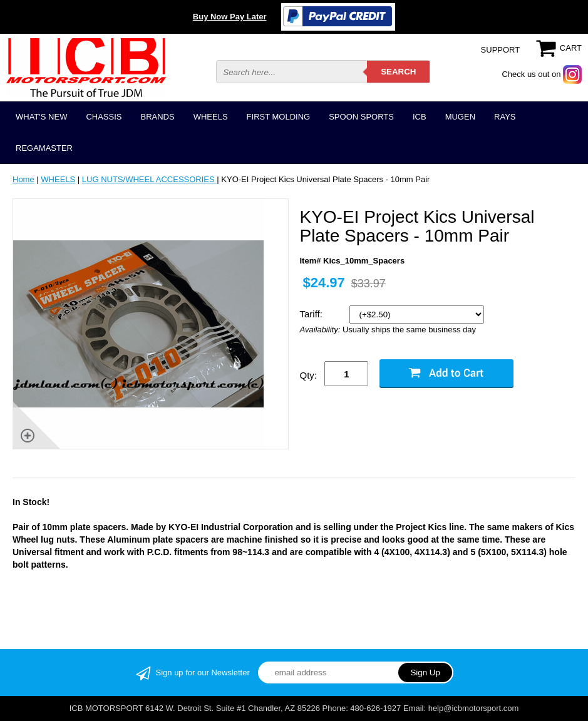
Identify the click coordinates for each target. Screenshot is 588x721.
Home (23, 179)
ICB (420, 117)
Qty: (308, 375)
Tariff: (312, 314)
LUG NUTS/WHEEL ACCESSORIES (150, 179)
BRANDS (157, 117)
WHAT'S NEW (41, 117)
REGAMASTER (44, 148)
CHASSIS (104, 117)
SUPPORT (501, 50)
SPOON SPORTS (361, 117)
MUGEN (460, 117)
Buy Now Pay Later (230, 17)
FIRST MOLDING (279, 117)
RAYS (505, 117)
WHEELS (211, 117)
